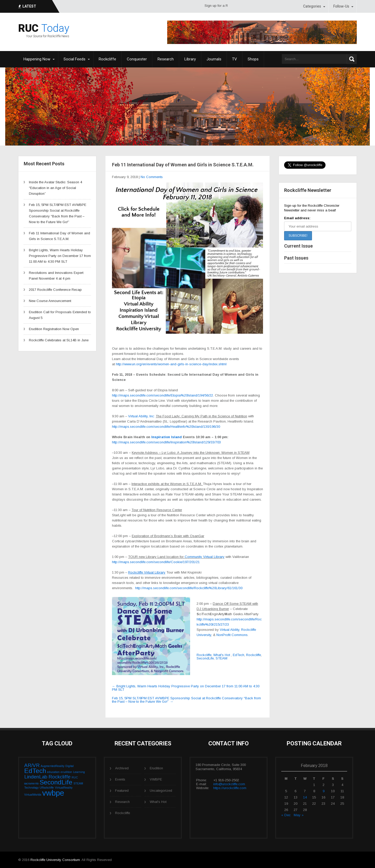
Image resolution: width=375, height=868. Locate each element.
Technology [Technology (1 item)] (31, 788)
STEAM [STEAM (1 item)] (78, 783)
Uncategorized (161, 791)
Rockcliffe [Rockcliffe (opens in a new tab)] (107, 59)
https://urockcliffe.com (230, 788)
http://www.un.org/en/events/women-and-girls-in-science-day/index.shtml (171, 364)
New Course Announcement (50, 301)
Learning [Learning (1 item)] (79, 772)
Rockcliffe (204, 655)
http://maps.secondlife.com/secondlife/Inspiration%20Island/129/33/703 (166, 442)
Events (120, 779)
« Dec (286, 815)
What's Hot (222, 655)
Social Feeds (74, 59)
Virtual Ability (230, 630)
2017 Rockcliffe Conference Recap (55, 290)
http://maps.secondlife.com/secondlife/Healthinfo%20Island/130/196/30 (166, 427)
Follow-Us (341, 6)
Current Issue (298, 246)
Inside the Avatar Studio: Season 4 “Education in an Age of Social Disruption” (55, 188)
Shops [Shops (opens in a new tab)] (253, 59)
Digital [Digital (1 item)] (70, 766)
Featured (122, 791)
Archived (122, 768)
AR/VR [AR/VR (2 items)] (32, 765)
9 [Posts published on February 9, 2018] (324, 791)
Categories (312, 6)
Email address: (297, 218)
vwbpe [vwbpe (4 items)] (53, 793)
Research (122, 802)
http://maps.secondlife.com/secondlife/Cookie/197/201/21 (156, 562)
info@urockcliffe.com (229, 784)
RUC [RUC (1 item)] (75, 777)
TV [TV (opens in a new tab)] (235, 59)
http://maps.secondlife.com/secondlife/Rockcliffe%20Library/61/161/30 (189, 588)
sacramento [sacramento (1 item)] (31, 783)
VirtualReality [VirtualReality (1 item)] (64, 788)
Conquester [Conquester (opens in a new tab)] (137, 59)
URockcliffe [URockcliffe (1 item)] (47, 788)
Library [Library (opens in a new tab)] (190, 59)
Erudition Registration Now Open (54, 329)
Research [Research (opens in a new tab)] (166, 59)
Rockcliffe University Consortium (55, 860)
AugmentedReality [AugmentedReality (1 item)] (52, 766)
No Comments (152, 177)
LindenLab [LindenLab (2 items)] (36, 777)
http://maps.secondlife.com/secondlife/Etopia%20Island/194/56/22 (162, 395)
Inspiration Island (167, 437)
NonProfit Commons (232, 635)
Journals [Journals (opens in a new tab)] (214, 59)
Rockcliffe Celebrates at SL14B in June (59, 340)
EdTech (239, 655)
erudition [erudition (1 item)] (66, 772)
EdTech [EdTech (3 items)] (35, 771)
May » (299, 815)
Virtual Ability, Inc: (142, 416)
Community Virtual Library (205, 557)
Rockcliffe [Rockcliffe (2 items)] (60, 777)
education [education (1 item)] (53, 772)
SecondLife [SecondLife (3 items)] (56, 782)
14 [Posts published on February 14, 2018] (305, 797)
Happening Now (37, 59)
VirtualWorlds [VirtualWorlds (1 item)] (33, 795)
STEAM (221, 658)
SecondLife (205, 658)
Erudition (156, 768)
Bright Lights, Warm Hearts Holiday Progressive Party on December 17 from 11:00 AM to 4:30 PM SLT (60, 256)
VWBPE (156, 779)
